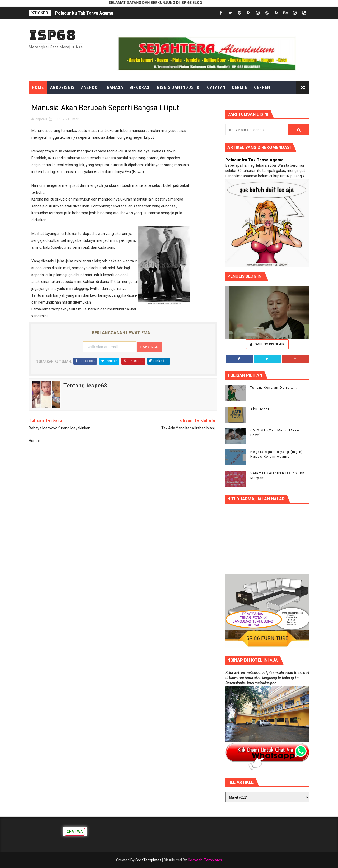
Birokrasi (140, 87)
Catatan (216, 87)
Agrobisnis (62, 87)
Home (38, 87)
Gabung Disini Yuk (267, 344)
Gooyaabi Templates (205, 860)
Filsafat (116, 101)
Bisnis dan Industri (179, 87)
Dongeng (42, 101)
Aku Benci (260, 409)
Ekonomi (91, 101)
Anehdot (91, 87)
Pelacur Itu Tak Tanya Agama (84, 13)
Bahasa (115, 87)
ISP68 (52, 35)
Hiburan (183, 101)
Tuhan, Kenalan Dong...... (274, 387)
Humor (73, 119)
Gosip (161, 101)
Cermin (240, 87)
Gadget (140, 101)
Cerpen (262, 87)
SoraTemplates (148, 860)
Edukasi (67, 101)
